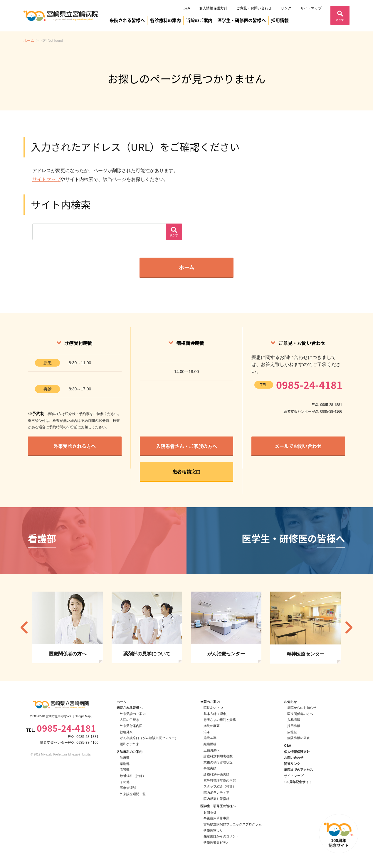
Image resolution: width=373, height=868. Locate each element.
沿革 (207, 732)
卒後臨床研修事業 (216, 818)
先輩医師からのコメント (221, 836)
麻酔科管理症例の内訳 (220, 780)
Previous (24, 628)
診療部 (125, 758)
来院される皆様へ (127, 20)
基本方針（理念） (216, 714)
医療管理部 (128, 788)
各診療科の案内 (166, 20)
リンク (286, 8)
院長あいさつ (213, 708)
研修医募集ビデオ (216, 842)
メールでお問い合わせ (298, 446)
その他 (125, 782)
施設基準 (210, 738)
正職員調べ (212, 750)
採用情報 (280, 20)
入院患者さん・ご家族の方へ (186, 446)
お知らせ (210, 812)
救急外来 (126, 732)
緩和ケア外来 (130, 744)
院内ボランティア (216, 793)
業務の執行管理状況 (218, 762)
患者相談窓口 (186, 471)
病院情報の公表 (299, 738)
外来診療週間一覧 (133, 794)
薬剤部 (125, 764)
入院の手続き (130, 720)
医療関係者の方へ (300, 714)
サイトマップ (311, 8)
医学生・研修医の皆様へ (242, 20)
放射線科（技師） (133, 776)
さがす (340, 20)
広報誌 (292, 732)
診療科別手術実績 (216, 774)
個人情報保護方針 (213, 8)
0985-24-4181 (309, 385)
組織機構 (210, 744)
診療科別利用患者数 (218, 756)
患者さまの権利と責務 (220, 720)
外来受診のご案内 (133, 714)
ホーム (187, 267)
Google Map (83, 716)
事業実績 (210, 768)
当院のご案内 (199, 20)
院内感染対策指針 (216, 799)
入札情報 (294, 720)
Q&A (186, 8)
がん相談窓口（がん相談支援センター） (149, 738)
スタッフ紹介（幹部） (220, 786)
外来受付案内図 (131, 726)
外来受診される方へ (75, 446)
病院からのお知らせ (302, 708)
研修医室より (213, 830)
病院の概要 (212, 726)
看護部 (125, 770)
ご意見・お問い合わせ (254, 8)
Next (349, 628)
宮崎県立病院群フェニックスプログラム (233, 824)
